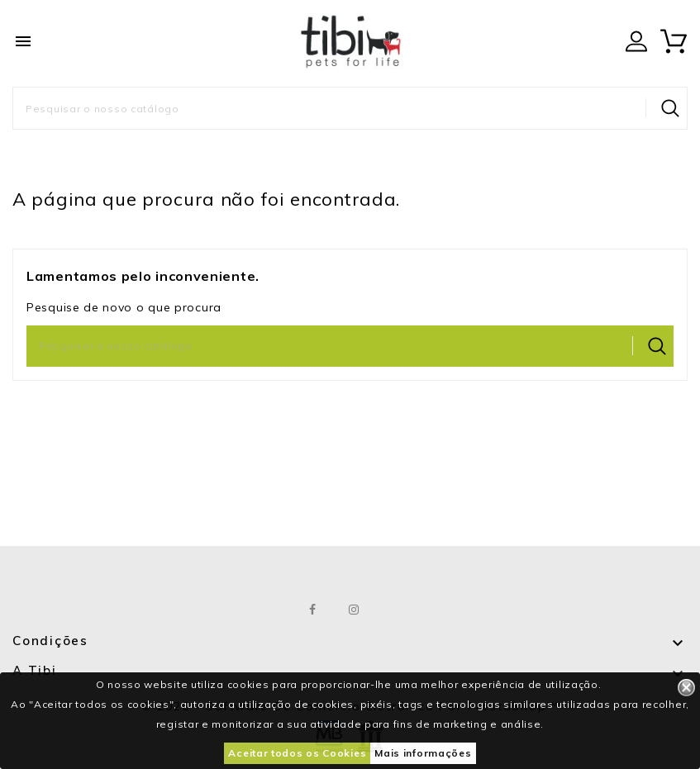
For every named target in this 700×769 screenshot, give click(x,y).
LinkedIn (395, 610)
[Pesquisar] (350, 108)
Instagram (354, 610)
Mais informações (423, 753)
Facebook (313, 610)
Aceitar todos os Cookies (297, 753)
